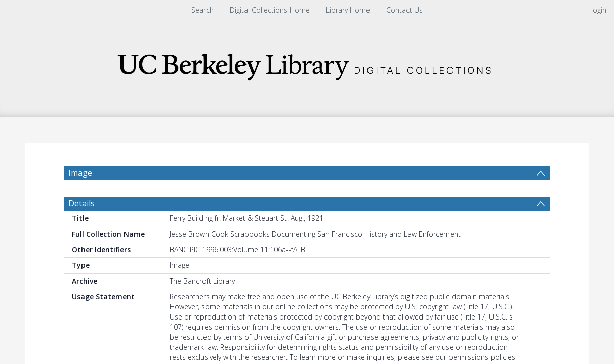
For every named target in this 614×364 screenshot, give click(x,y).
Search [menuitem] (202, 10)
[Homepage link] (307, 64)
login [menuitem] (599, 10)
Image (80, 173)
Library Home (348, 10)
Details (81, 203)
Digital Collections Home (270, 10)
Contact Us (404, 10)
